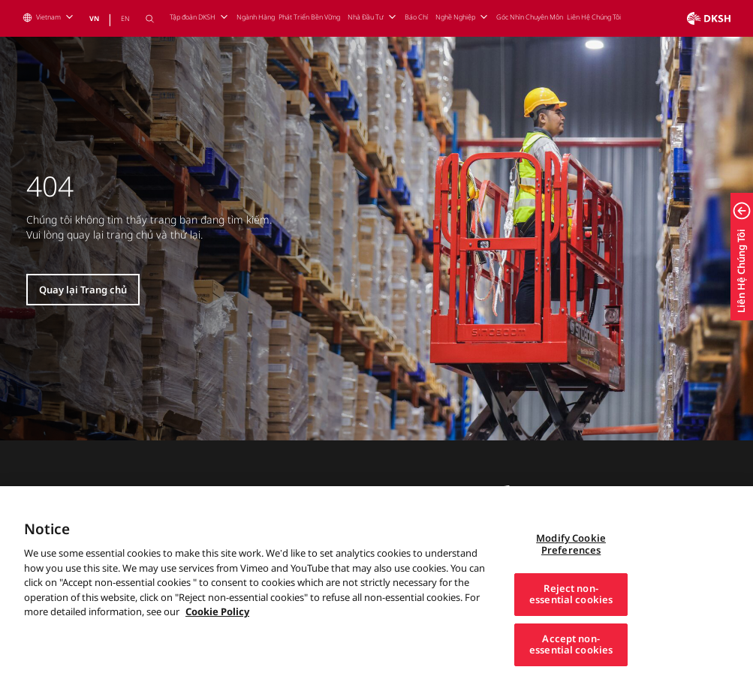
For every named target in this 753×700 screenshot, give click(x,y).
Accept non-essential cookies (571, 666)
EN (125, 18)
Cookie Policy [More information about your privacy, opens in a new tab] (217, 634)
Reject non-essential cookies (571, 616)
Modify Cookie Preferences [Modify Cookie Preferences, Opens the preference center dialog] (571, 566)
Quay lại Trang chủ (83, 290)
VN (94, 18)
